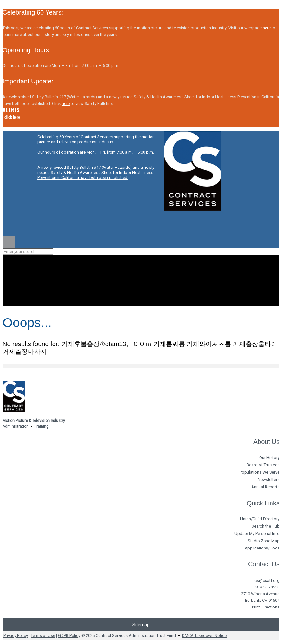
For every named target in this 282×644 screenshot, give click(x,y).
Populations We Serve (260, 472)
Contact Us (264, 564)
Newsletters (269, 480)
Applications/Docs (262, 548)
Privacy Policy (16, 636)
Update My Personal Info (257, 533)
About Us (266, 442)
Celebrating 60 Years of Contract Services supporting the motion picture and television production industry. (96, 139)
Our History (269, 458)
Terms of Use (43, 636)
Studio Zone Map (264, 541)
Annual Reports (265, 487)
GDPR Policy (69, 636)
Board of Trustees (263, 465)
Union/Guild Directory (260, 519)
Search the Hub (266, 526)
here (267, 28)
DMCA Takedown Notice (204, 636)
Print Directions (266, 607)
